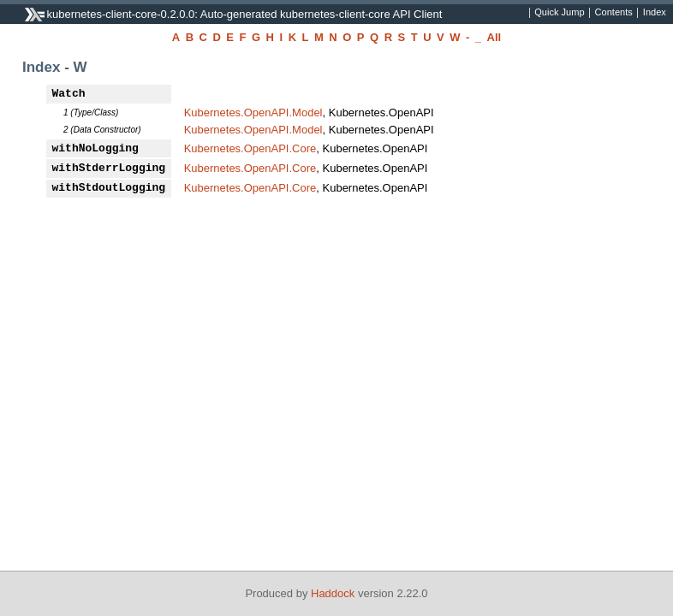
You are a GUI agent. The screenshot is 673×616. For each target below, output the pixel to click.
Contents (614, 13)
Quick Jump (559, 13)
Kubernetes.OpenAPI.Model (253, 113)
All (494, 37)
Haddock (333, 593)
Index (655, 13)
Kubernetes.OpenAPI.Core (250, 148)
